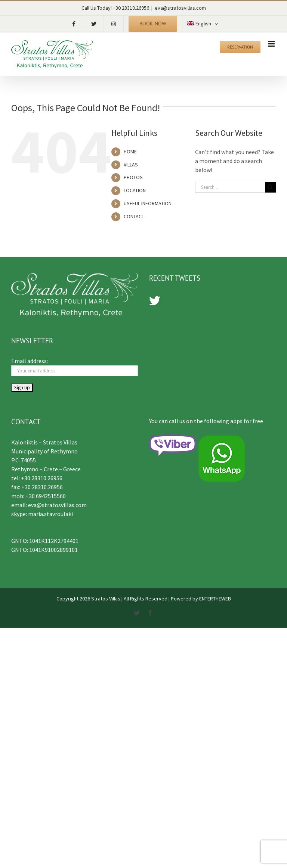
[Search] (270, 187)
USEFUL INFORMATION (148, 203)
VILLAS (131, 165)
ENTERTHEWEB (215, 599)
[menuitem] (203, 24)
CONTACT (134, 216)
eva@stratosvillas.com (180, 8)
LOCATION (135, 190)
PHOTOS (133, 177)
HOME (130, 152)
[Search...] (230, 187)
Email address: (30, 361)
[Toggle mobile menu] (272, 44)
